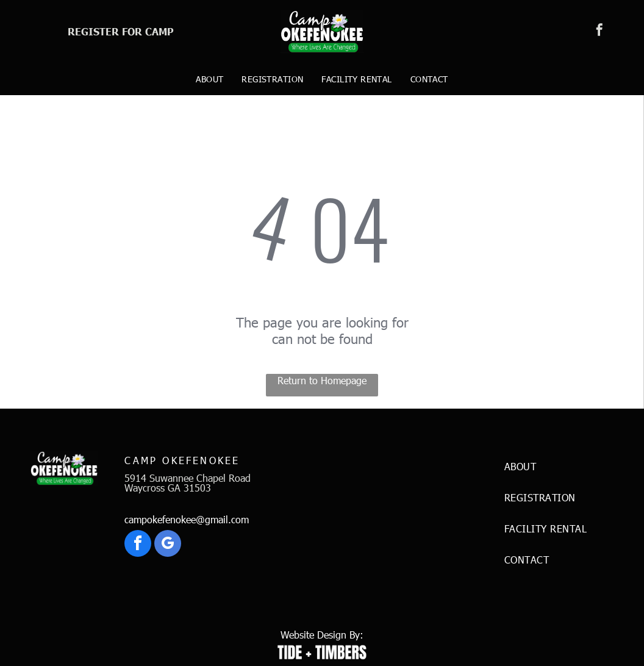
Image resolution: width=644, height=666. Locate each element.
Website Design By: (322, 635)
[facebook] (599, 31)
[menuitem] (209, 79)
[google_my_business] (168, 545)
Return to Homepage (322, 380)
